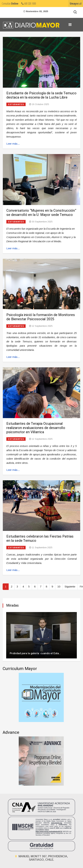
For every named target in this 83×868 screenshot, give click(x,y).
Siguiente (70, 586)
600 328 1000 (29, 4)
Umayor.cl (76, 4)
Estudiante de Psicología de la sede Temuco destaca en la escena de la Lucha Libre (41, 95)
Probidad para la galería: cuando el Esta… (35, 653)
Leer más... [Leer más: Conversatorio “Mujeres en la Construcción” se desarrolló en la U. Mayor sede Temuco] (13, 248)
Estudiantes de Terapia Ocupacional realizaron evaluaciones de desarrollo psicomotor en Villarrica (36, 428)
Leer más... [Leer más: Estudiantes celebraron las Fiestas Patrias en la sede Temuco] (13, 570)
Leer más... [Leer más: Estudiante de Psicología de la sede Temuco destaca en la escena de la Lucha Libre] (13, 144)
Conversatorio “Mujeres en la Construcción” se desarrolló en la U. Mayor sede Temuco (41, 213)
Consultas (10, 4)
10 (59, 586)
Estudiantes (16, 104)
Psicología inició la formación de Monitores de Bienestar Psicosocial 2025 (41, 317)
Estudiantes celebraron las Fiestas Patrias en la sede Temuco (40, 539)
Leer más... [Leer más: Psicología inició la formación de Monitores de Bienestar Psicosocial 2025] (13, 357)
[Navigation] (70, 25)
